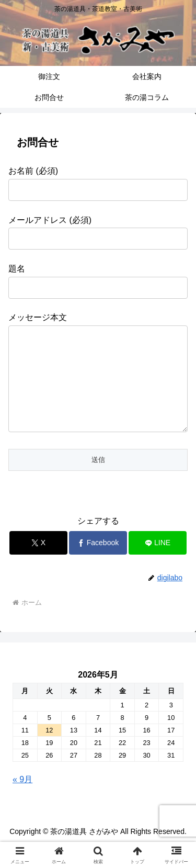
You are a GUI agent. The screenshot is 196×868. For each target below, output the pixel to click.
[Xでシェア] (38, 564)
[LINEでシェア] (158, 564)
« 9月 (22, 800)
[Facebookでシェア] (98, 564)
